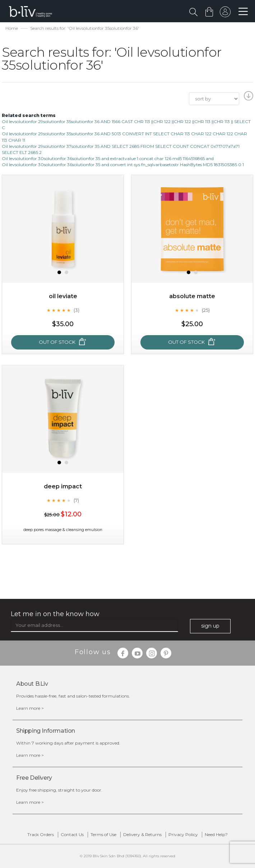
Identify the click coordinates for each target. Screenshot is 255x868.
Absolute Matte (192, 296)
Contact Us (72, 834)
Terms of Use (103, 834)
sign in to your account (225, 14)
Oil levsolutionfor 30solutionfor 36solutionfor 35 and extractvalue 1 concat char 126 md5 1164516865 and (108, 158)
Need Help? (216, 834)
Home (12, 28)
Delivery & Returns (142, 834)
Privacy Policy (183, 834)
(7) (76, 500)
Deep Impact (63, 486)
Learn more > (30, 708)
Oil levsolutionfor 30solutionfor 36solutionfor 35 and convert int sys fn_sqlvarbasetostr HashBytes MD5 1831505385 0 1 (123, 165)
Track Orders (41, 834)
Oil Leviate (63, 296)
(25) (206, 310)
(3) (76, 310)
